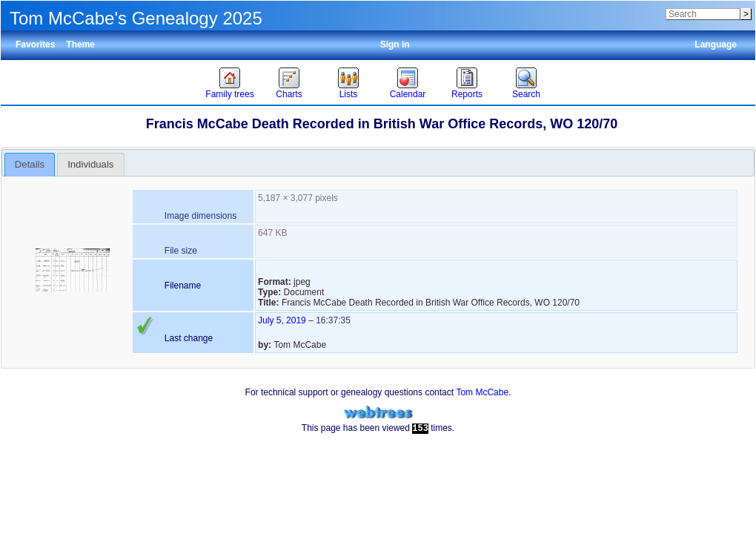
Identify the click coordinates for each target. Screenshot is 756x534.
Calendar (408, 94)
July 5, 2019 (282, 320)
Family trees (229, 94)
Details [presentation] (30, 164)
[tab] (30, 165)
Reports (467, 94)
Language (716, 44)
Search (526, 94)
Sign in (395, 44)
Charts (289, 94)
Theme (80, 44)
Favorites (35, 44)
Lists (349, 94)
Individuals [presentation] (90, 164)
